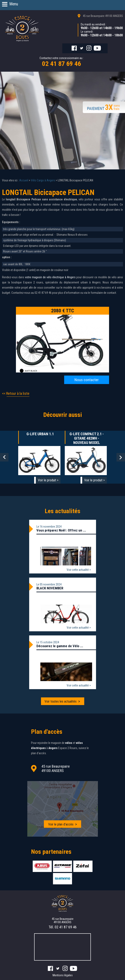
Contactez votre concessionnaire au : (62, 62)
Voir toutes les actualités (61, 701)
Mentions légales (63, 975)
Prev (4, 457)
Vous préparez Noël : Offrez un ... (61, 530)
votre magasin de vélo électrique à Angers (50, 277)
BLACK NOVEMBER (50, 588)
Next (121, 457)
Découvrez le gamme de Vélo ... (60, 646)
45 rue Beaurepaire (103, 16)
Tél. (63, 927)
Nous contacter (87, 380)
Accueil (24, 180)
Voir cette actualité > (79, 570)
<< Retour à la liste (16, 393)
